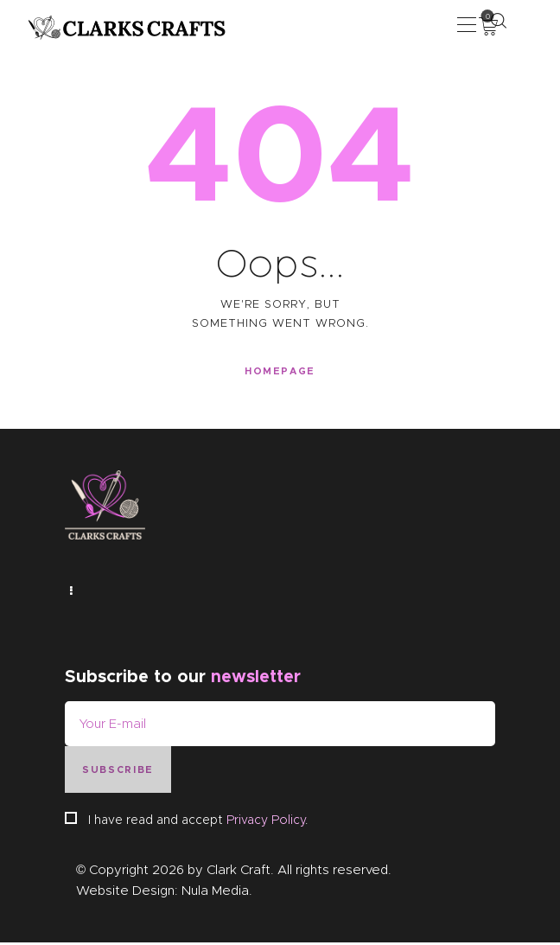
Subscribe (118, 772)
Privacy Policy (266, 822)
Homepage (280, 371)
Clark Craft (239, 872)
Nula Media (215, 893)
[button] (467, 24)
